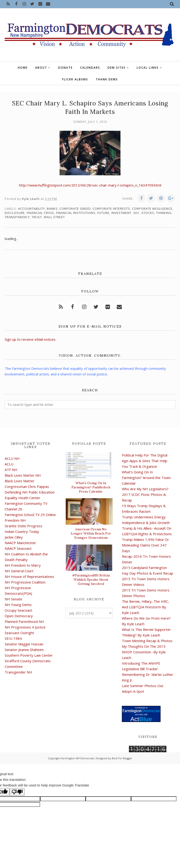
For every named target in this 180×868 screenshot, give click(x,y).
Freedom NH (15, 520)
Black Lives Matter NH (23, 475)
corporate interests (111, 209)
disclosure (15, 213)
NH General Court (19, 571)
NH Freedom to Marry (23, 565)
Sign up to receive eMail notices (30, 339)
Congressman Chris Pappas (27, 486)
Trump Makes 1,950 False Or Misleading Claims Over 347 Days (145, 545)
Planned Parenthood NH (24, 621)
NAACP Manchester (20, 543)
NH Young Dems (18, 605)
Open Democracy (19, 616)
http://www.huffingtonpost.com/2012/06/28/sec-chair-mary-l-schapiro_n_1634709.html (90, 185)
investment (121, 213)
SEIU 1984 (13, 638)
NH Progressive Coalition (25, 582)
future (103, 213)
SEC (136, 213)
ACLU (9, 464)
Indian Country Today (22, 531)
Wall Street (54, 217)
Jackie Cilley (14, 537)
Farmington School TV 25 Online (30, 515)
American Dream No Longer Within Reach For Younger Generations (91, 533)
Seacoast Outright (19, 633)
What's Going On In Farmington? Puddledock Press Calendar (91, 487)
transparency (17, 217)
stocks (148, 213)
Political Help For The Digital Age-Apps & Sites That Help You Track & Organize (145, 461)
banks (52, 209)
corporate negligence (152, 209)
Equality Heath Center (22, 498)
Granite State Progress (24, 526)
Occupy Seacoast (19, 610)
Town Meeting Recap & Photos (147, 641)
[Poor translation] (17, 792)
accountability (32, 209)
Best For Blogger (122, 758)
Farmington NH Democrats (77, 758)
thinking (164, 213)
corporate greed (75, 209)
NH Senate (13, 599)
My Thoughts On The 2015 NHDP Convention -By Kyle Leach (144, 652)
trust (37, 217)
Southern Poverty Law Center (29, 655)
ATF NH (11, 470)
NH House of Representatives (29, 576)
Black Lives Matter (20, 481)
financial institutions (76, 213)
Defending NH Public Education (30, 492)
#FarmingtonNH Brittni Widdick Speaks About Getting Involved (91, 580)
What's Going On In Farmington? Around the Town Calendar (146, 478)
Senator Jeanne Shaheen (24, 650)
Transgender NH (18, 672)
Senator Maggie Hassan (24, 644)
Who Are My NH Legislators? (145, 489)
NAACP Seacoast (18, 548)
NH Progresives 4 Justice (25, 627)
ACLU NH (12, 458)
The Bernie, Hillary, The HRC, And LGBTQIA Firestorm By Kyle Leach (145, 607)
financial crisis (40, 213)
